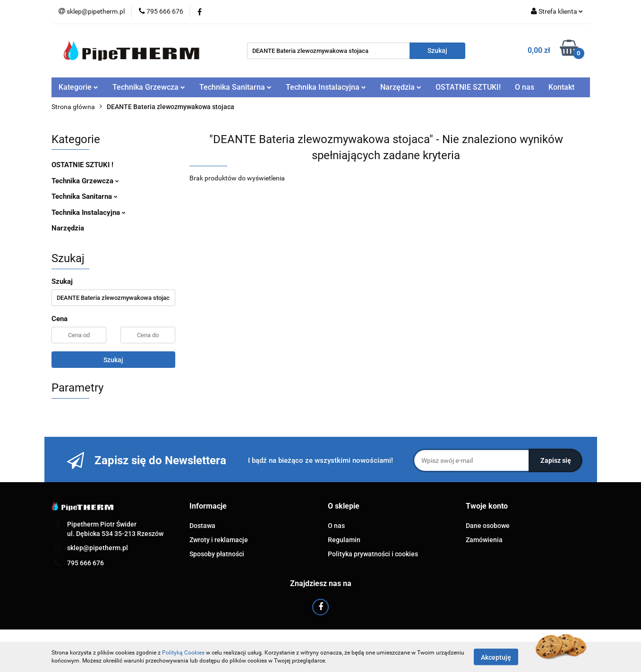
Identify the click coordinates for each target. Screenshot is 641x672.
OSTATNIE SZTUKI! (468, 87)
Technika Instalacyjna (326, 87)
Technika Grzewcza (149, 87)
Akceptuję (496, 657)
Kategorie (78, 87)
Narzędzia (401, 87)
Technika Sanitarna (235, 87)
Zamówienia (484, 540)
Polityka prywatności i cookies (373, 554)
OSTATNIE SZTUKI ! (82, 165)
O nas (525, 87)
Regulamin (344, 540)
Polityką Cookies (183, 653)
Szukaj (113, 360)
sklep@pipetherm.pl (98, 548)
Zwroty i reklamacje (219, 540)
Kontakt (561, 87)
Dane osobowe (488, 526)
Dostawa (202, 526)
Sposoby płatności (217, 554)
